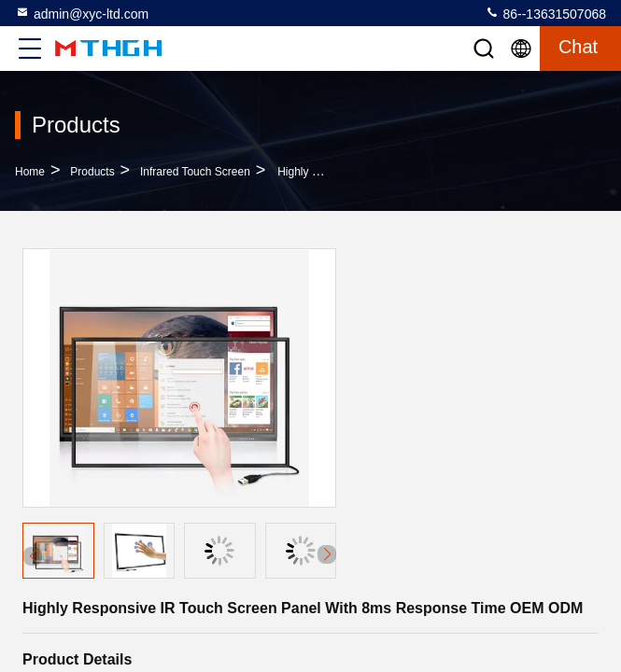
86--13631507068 (545, 13)
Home (30, 172)
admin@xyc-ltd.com (82, 13)
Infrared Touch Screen (195, 172)
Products (92, 172)
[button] (327, 554)
